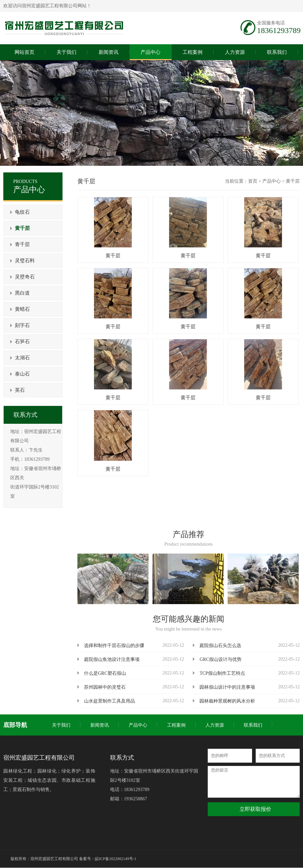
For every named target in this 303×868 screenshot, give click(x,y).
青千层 (22, 244)
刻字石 (22, 325)
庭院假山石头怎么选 (220, 646)
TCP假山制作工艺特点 (222, 673)
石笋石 (22, 342)
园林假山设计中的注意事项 (227, 687)
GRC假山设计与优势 (220, 659)
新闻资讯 (100, 725)
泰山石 (22, 374)
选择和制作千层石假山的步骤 (114, 646)
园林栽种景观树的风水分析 (227, 701)
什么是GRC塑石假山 (105, 673)
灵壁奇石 (24, 277)
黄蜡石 (22, 309)
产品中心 (272, 181)
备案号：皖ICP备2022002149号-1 (108, 859)
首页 (253, 181)
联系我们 (253, 725)
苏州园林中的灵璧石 (105, 687)
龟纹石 (22, 212)
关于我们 (61, 725)
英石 (19, 390)
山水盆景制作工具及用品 (109, 701)
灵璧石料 (24, 261)
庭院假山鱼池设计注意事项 (112, 659)
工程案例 (176, 725)
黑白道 (22, 293)
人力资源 (215, 725)
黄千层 (22, 228)
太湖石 (22, 358)
